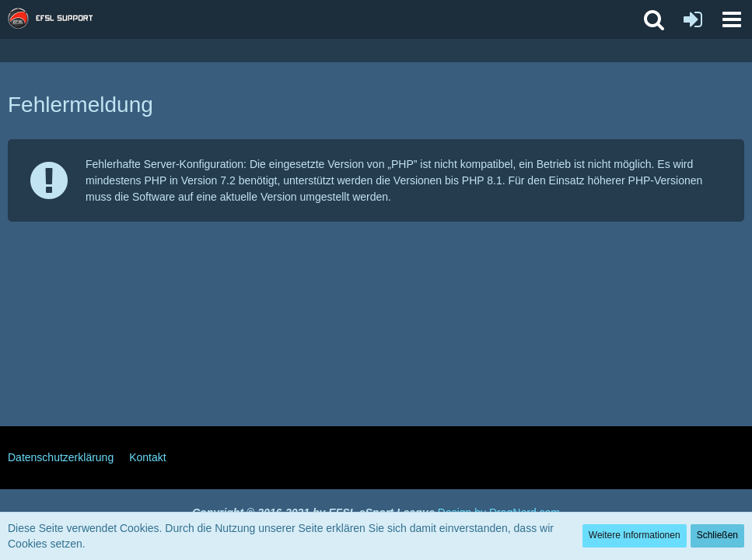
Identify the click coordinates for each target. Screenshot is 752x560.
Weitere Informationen (635, 535)
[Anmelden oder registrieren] (693, 19)
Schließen (717, 535)
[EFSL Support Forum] (58, 19)
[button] (732, 19)
